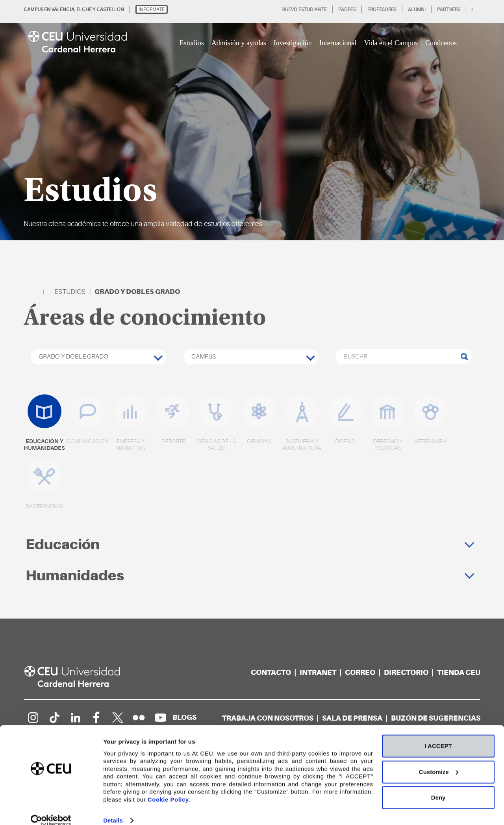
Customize (439, 761)
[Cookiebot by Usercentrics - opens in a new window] (51, 810)
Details (113, 809)
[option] (252, 120)
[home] (44, 292)
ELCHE (84, 9)
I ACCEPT (438, 735)
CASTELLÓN (110, 9)
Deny (438, 787)
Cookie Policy (168, 788)
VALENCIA (63, 9)
